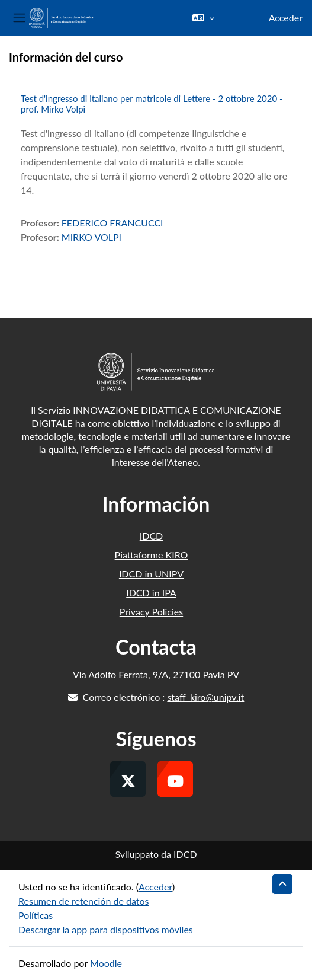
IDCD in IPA (151, 593)
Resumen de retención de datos (83, 901)
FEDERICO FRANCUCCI (112, 223)
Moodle (106, 963)
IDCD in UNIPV (151, 574)
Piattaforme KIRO (152, 555)
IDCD (152, 536)
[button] (203, 18)
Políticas (36, 915)
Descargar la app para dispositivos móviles (106, 929)
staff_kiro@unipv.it (205, 697)
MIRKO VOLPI (91, 237)
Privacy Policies (151, 612)
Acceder (286, 17)
